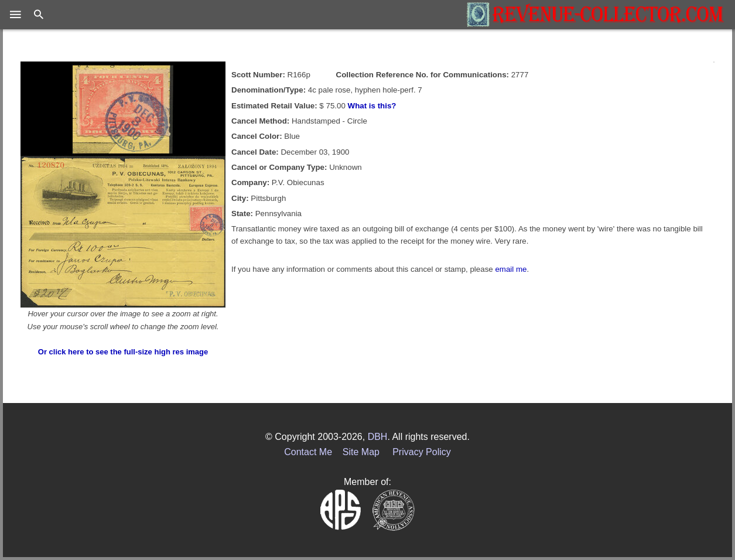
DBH (378, 437)
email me (511, 269)
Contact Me (308, 452)
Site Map (361, 452)
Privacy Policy (422, 452)
